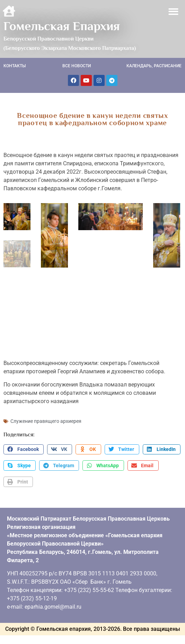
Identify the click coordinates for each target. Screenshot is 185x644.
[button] (174, 12)
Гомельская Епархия (62, 26)
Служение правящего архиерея (46, 419)
